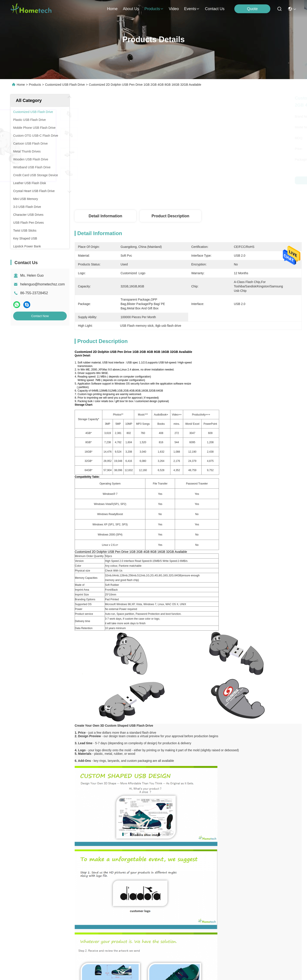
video (174, 9)
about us (131, 9)
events (192, 9)
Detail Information (105, 216)
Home (112, 9)
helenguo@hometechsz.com (42, 284)
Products (35, 85)
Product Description (170, 216)
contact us (215, 9)
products (154, 9)
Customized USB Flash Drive (65, 85)
